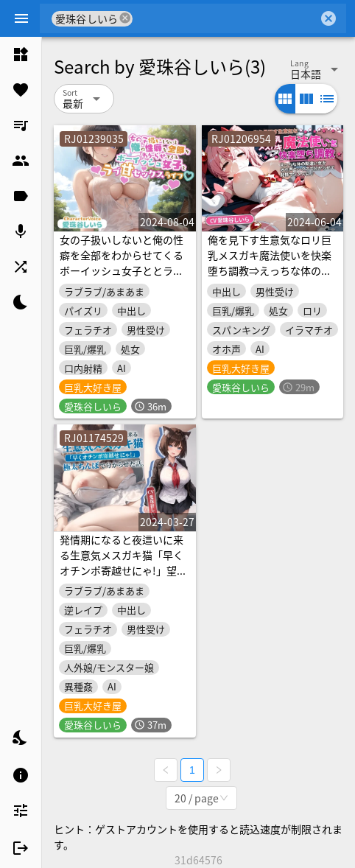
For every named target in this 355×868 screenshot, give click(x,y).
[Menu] (21, 18)
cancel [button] (126, 18)
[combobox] (225, 18)
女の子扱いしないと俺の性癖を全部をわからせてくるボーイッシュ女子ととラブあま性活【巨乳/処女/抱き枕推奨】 (122, 270)
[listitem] (21, 55)
